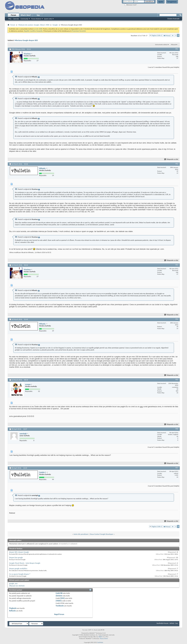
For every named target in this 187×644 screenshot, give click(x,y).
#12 (177, 164)
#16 (177, 429)
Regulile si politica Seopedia (33, 31)
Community (24, 19)
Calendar (16, 19)
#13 (177, 265)
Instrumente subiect (161, 45)
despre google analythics (18, 568)
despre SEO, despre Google (19, 552)
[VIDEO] (59, 601)
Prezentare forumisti (79, 31)
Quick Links (48, 19)
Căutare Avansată (173, 19)
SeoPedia (100, 642)
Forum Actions (36, 19)
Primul (167, 36)
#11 (177, 49)
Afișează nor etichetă (17, 586)
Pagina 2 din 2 (157, 35)
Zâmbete (59, 596)
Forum (13, 15)
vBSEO (100, 637)
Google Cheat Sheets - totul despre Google (25, 563)
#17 (177, 468)
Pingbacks (13, 608)
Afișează (173, 45)
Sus (177, 623)
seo (16, 583)
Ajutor (161, 2)
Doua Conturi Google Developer (102, 534)
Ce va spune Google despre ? (20, 574)
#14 (177, 319)
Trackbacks (60, 606)
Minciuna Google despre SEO (26, 40)
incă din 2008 (38, 29)
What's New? (26, 15)
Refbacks (12, 611)
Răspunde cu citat (171, 159)
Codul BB (59, 593)
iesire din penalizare (81, 534)
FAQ (10, 19)
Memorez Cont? (131, 5)
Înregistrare (172, 2)
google (12, 583)
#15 (177, 380)
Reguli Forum (59, 614)
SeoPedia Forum (163, 623)
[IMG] (62, 598)
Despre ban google (16, 557)
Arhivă (172, 623)
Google (55, 25)
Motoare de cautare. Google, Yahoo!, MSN (34, 25)
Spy (38, 15)
